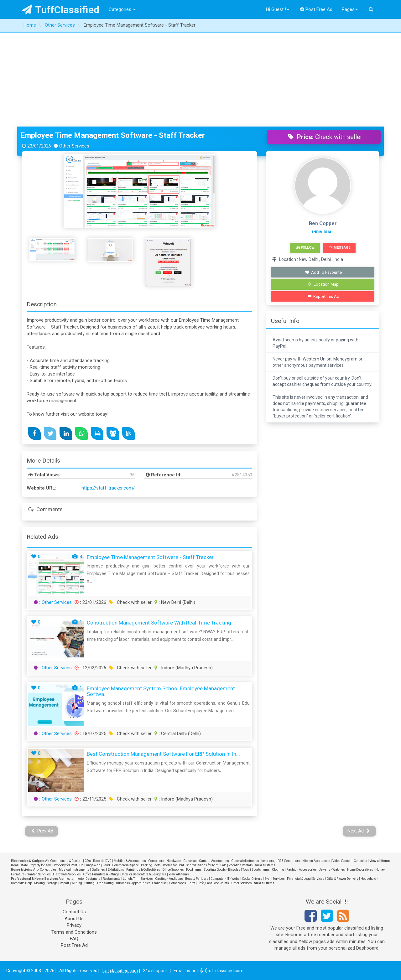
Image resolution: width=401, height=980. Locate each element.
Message (339, 248)
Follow (305, 248)
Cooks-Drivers (252, 879)
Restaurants (112, 879)
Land (106, 865)
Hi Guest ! (278, 9)
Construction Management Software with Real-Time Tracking (159, 623)
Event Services (275, 879)
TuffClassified (61, 10)
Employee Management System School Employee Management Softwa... (161, 691)
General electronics (245, 861)
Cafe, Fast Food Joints (213, 883)
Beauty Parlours (197, 879)
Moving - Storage (46, 883)
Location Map (323, 284)
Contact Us (74, 912)
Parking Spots (151, 865)
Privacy (74, 925)
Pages (350, 9)
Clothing (278, 870)
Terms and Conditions (74, 932)
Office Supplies (173, 870)
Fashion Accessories (302, 870)
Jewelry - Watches (332, 870)
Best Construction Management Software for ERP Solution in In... (163, 754)
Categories (122, 9)
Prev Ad (42, 831)
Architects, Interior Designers (80, 879)
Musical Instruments (74, 870)
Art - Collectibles (45, 870)
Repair (65, 883)
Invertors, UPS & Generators (281, 861)
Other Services (57, 602)
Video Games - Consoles (350, 861)
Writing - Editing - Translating (93, 883)
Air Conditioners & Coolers (64, 861)
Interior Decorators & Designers (144, 874)
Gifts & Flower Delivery (342, 879)
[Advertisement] (200, 80)
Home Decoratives (360, 870)
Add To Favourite (323, 272)
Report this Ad (323, 296)
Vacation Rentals (241, 865)
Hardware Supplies (67, 874)
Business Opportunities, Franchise (141, 883)
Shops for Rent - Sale (212, 865)
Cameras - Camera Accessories (206, 861)
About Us (74, 919)
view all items (380, 861)
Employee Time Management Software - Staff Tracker (113, 135)
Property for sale (40, 865)
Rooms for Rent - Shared (180, 865)
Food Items (194, 870)
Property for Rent (65, 865)
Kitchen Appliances (316, 861)
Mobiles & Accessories (130, 861)
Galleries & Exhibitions (108, 870)
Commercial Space (125, 865)
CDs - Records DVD (98, 861)
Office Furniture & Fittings (101, 874)
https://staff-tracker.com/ (108, 488)
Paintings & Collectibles (143, 870)
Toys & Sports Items (256, 870)
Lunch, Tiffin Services (138, 879)
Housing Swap (90, 865)
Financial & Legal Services (306, 879)
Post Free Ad (316, 9)
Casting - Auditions (169, 879)
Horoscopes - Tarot (182, 883)
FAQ (74, 939)
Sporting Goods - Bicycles (222, 870)
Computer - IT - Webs (225, 879)
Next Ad (359, 831)
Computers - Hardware (165, 861)
